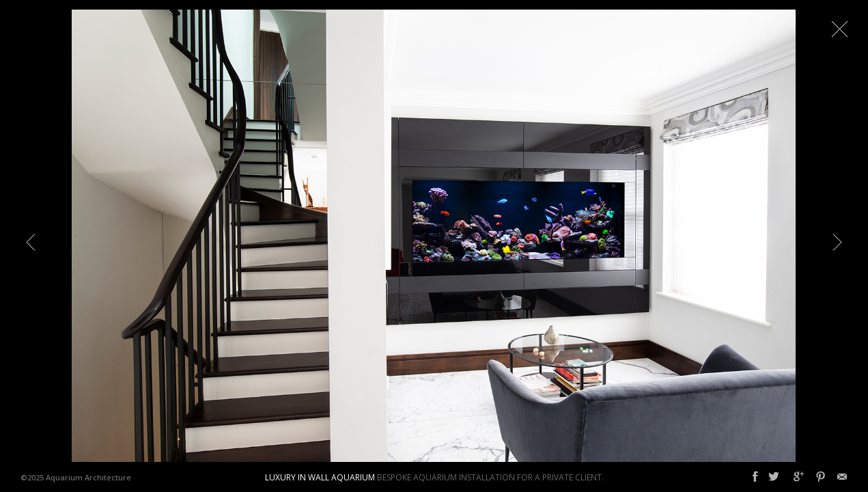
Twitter (774, 477)
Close (839, 29)
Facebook (755, 477)
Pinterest (821, 477)
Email (842, 477)
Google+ (799, 477)
